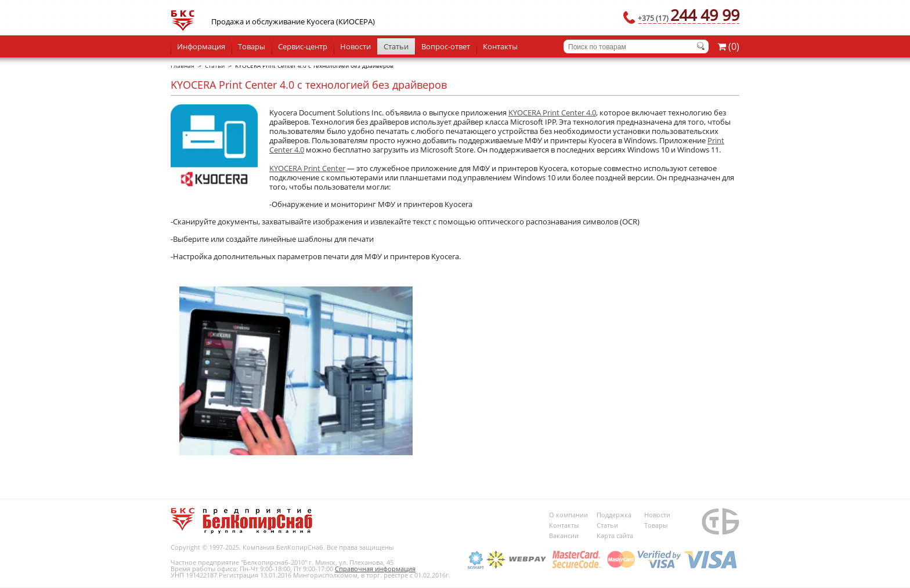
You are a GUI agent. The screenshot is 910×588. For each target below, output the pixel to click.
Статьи (396, 46)
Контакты (500, 46)
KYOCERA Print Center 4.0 (552, 112)
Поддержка (614, 515)
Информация (201, 46)
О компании (568, 515)
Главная (183, 66)
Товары (252, 46)
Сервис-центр (303, 46)
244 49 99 (689, 15)
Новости (355, 46)
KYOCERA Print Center (307, 168)
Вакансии (564, 536)
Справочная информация (375, 569)
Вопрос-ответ (446, 46)
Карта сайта (615, 536)
